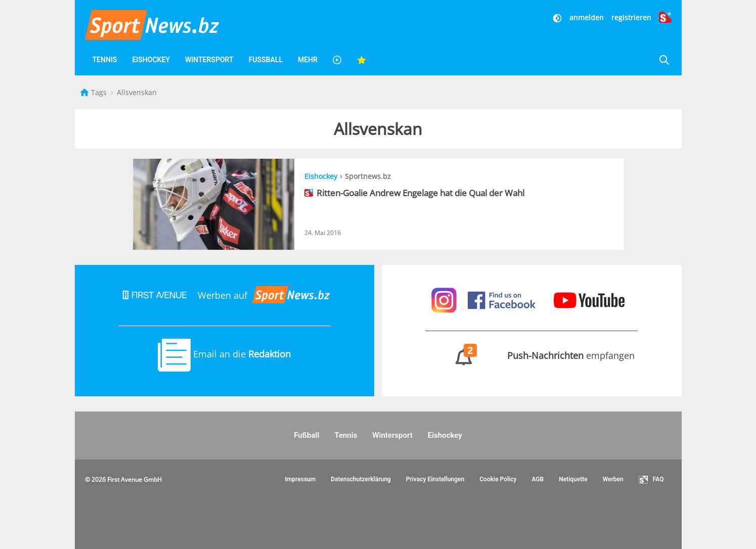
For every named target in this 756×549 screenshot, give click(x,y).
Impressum (300, 479)
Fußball (266, 60)
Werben (613, 479)
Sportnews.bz (368, 176)
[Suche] (664, 60)
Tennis (105, 60)
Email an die (224, 354)
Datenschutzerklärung (361, 479)
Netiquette (573, 479)
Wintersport (209, 60)
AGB (538, 479)
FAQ (651, 480)
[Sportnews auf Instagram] (445, 299)
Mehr (308, 60)
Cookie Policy (498, 479)
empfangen (532, 355)
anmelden (587, 17)
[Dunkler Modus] (558, 17)
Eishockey (151, 60)
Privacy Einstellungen (435, 479)
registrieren (631, 17)
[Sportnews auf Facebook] (503, 299)
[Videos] (337, 60)
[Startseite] (85, 92)
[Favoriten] (362, 60)
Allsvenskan (137, 92)
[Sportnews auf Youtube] (589, 299)
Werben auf (225, 295)
